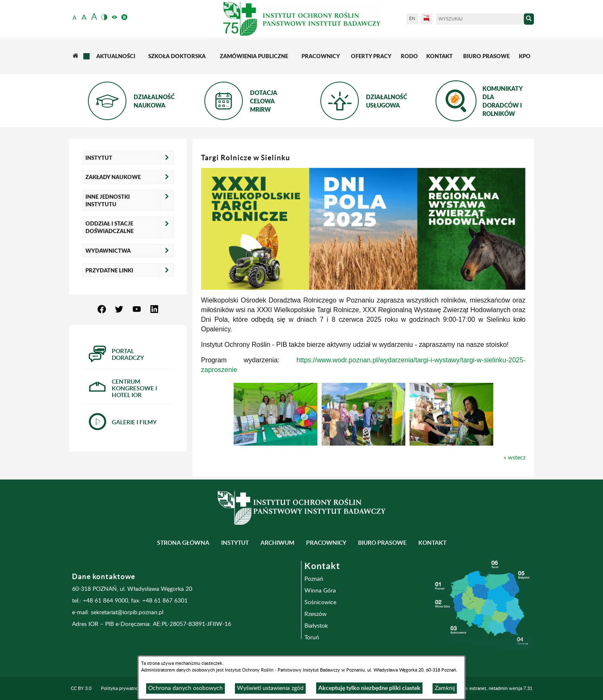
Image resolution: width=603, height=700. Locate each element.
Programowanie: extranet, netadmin (484, 688)
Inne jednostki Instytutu (108, 200)
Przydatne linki (109, 270)
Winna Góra (320, 591)
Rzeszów (316, 614)
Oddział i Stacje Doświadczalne (110, 227)
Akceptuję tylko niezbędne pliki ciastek (369, 688)
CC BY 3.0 (81, 688)
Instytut (99, 158)
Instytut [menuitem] (235, 543)
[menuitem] (75, 56)
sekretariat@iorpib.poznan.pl (127, 613)
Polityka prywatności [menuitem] (122, 688)
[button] (276, 414)
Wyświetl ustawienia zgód (270, 688)
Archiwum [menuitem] (277, 543)
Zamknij (445, 688)
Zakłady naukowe (113, 177)
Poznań (314, 579)
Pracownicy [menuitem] (326, 543)
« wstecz (515, 458)
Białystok (316, 626)
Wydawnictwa (108, 251)
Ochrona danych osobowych (186, 688)
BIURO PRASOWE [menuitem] (382, 543)
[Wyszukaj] (480, 19)
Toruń (312, 638)
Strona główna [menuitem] (183, 543)
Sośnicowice (320, 603)
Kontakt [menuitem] (432, 543)
